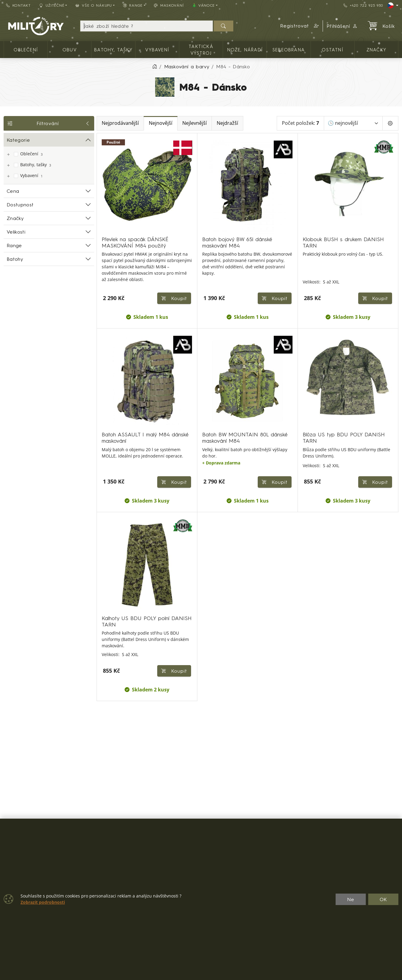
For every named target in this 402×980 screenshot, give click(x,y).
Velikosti (16, 232)
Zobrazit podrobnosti (43, 902)
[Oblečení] (8, 155)
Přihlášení (342, 26)
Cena (13, 191)
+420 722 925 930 (363, 5)
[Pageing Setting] (390, 123)
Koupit (375, 298)
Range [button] (133, 5)
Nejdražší (227, 123)
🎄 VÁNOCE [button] (203, 5)
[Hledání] (147, 26)
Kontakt (18, 5)
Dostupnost (20, 205)
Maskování (169, 5)
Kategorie (18, 140)
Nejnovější (161, 123)
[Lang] (393, 5)
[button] (300, 26)
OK (383, 899)
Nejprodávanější (120, 123)
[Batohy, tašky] (8, 165)
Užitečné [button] (52, 5)
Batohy (15, 259)
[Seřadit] (353, 123)
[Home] (155, 66)
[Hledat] (223, 26)
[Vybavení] (8, 176)
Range (14, 245)
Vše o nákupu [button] (94, 5)
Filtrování (49, 123)
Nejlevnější (195, 123)
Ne (351, 899)
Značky (15, 218)
